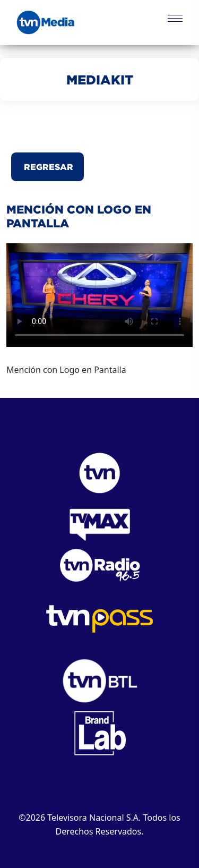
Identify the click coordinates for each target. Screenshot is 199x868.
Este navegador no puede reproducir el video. (99, 295)
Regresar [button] (47, 167)
